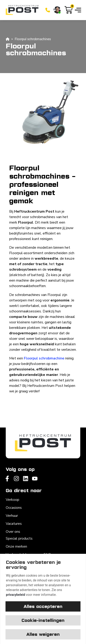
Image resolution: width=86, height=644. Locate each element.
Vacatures (14, 524)
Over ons (13, 532)
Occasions (14, 508)
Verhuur (12, 516)
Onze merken (16, 546)
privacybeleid (15, 595)
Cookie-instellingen (43, 620)
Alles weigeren (43, 634)
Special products (19, 538)
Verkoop (12, 500)
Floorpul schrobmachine (44, 358)
